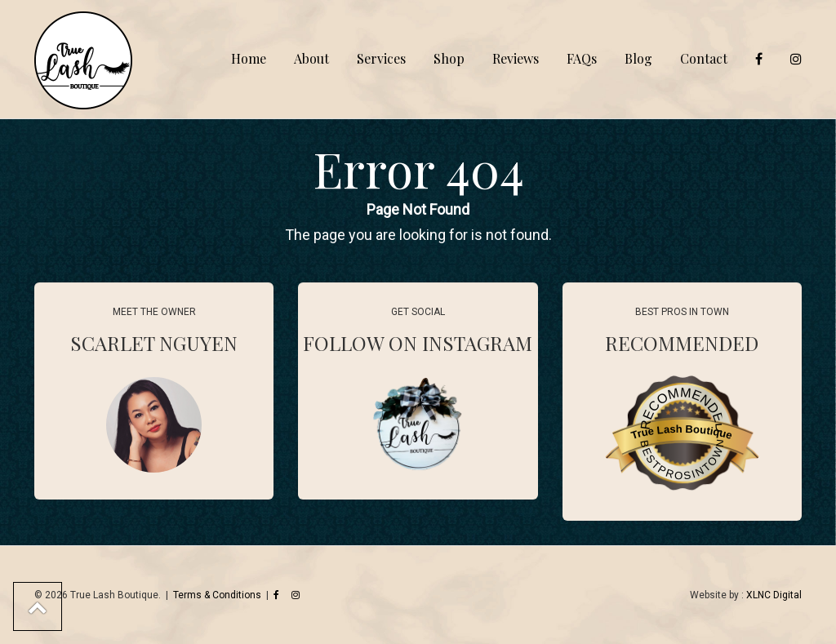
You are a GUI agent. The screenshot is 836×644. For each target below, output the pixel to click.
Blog (638, 58)
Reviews (516, 58)
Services (381, 58)
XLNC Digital (774, 595)
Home (249, 58)
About (311, 58)
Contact (704, 58)
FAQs (582, 58)
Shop (449, 58)
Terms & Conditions (217, 595)
